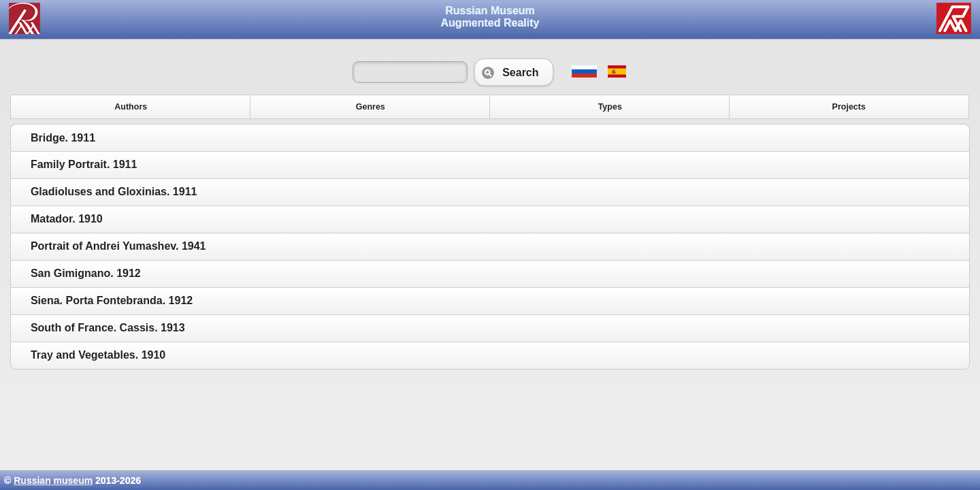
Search (513, 72)
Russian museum (53, 480)
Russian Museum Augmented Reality (490, 17)
